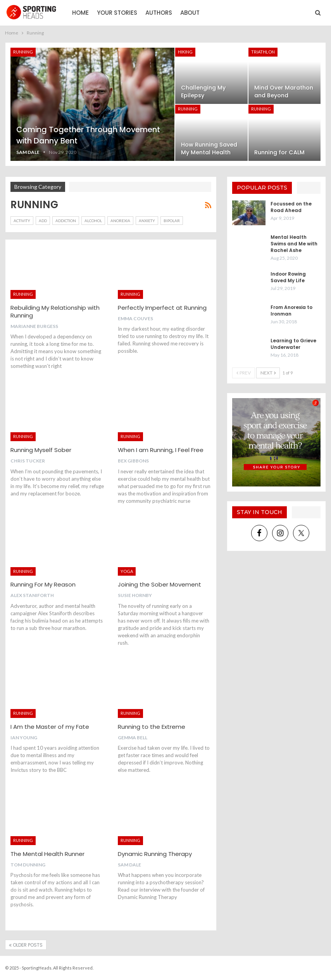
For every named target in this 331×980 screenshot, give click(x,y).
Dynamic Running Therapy (155, 854)
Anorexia (120, 221)
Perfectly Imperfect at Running (162, 308)
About (190, 13)
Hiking (185, 52)
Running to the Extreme (152, 727)
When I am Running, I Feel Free (161, 450)
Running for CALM (279, 152)
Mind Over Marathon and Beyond (284, 91)
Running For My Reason (43, 584)
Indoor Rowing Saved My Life (288, 277)
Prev (244, 373)
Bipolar (172, 221)
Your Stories (117, 13)
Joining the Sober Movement (159, 584)
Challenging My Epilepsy (203, 91)
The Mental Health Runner (47, 854)
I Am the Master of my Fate (50, 727)
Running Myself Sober (41, 450)
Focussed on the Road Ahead (291, 207)
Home (80, 13)
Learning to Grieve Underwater (293, 344)
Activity (22, 221)
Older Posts (26, 945)
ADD (43, 221)
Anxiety (147, 221)
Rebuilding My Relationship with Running (55, 311)
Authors (159, 13)
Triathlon (263, 52)
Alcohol (93, 221)
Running (23, 52)
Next (268, 373)
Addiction (66, 221)
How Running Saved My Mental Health (209, 148)
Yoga (127, 571)
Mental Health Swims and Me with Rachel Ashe (294, 244)
